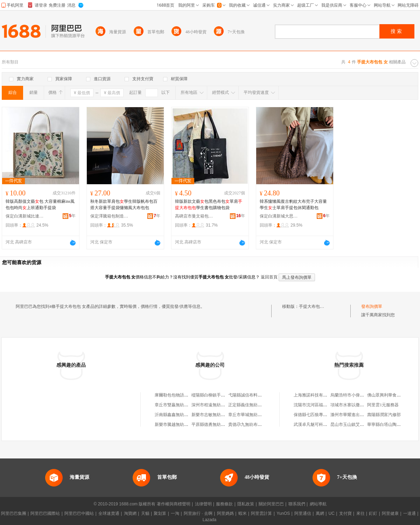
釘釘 (373, 513)
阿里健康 (390, 513)
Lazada (209, 520)
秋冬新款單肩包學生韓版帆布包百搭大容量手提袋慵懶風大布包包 (124, 205)
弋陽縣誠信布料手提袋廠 (251, 395)
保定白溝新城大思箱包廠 (279, 216)
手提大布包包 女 (314, 306)
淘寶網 (130, 513)
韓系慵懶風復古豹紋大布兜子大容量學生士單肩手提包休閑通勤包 (293, 205)
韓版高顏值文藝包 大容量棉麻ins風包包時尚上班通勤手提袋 (40, 205)
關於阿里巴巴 (271, 504)
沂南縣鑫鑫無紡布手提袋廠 (180, 415)
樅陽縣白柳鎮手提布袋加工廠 (219, 395)
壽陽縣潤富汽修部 (384, 415)
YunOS (283, 513)
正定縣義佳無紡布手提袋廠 (253, 405)
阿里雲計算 (261, 513)
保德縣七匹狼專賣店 (313, 415)
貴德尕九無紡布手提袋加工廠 (255, 424)
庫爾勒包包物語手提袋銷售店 (182, 395)
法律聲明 (203, 504)
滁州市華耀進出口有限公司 (356, 415)
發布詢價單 (372, 306)
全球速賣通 (109, 513)
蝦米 (243, 513)
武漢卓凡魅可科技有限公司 (319, 424)
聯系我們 (297, 504)
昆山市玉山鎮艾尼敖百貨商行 (358, 424)
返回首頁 (269, 277)
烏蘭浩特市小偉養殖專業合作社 (360, 395)
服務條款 (224, 504)
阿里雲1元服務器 (383, 405)
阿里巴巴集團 (14, 513)
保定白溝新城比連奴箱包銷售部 (25, 216)
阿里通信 (303, 513)
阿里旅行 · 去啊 (198, 513)
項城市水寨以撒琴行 (349, 405)
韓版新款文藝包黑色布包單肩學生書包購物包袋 (209, 205)
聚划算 (160, 513)
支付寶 (345, 513)
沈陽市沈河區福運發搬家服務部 (323, 405)
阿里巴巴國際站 (45, 513)
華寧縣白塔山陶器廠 (386, 424)
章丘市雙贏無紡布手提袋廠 (180, 405)
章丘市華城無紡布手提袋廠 (253, 415)
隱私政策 (246, 504)
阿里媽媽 (225, 513)
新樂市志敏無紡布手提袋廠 (217, 415)
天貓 (145, 513)
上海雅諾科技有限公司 (315, 395)
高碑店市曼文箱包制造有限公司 (194, 216)
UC (332, 513)
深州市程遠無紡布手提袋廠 (217, 405)
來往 (360, 513)
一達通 (409, 513)
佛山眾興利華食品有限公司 (392, 395)
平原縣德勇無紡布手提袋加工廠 (221, 424)
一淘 (175, 513)
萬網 (320, 513)
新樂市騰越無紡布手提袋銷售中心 (186, 424)
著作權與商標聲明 (174, 504)
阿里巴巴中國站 (79, 513)
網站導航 (318, 504)
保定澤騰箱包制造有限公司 (110, 216)
